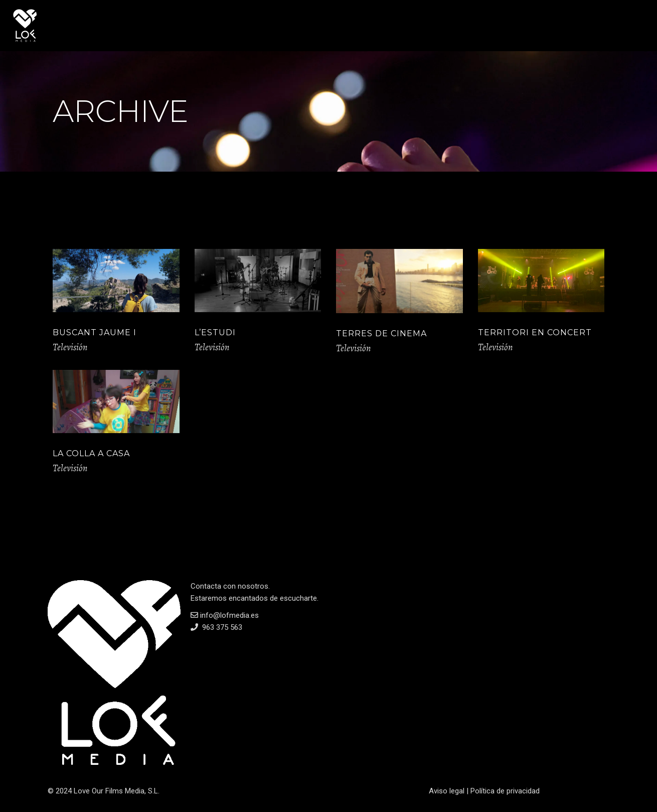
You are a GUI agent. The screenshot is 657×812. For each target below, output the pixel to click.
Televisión (70, 347)
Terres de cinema (381, 333)
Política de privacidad (505, 791)
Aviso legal (447, 791)
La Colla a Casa (91, 453)
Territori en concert (535, 332)
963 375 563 (221, 627)
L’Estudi (215, 332)
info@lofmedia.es (225, 615)
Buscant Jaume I (95, 332)
